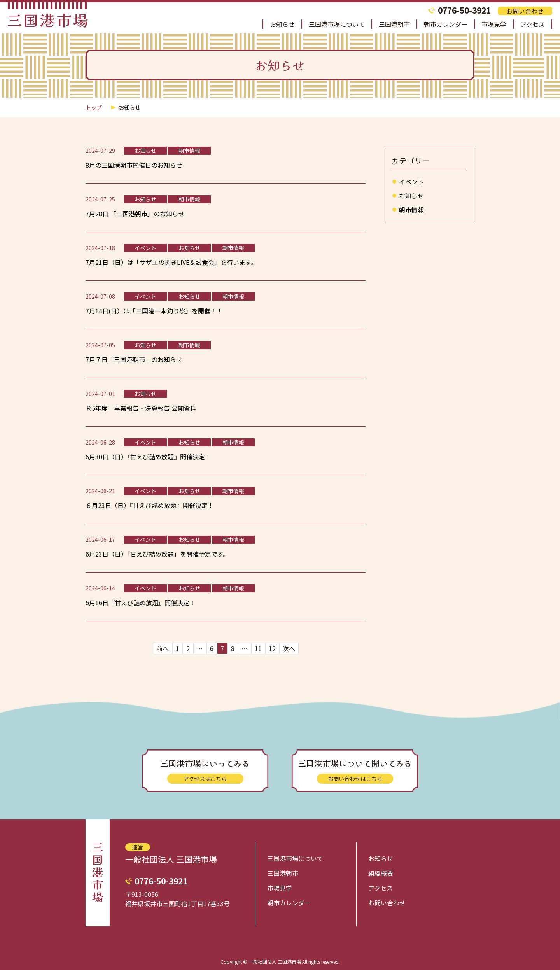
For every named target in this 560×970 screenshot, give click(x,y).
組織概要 (381, 873)
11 (258, 648)
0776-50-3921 (464, 10)
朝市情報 (411, 210)
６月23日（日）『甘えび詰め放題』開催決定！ (150, 505)
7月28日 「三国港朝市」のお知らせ (135, 214)
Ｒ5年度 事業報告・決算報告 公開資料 (141, 408)
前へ (163, 648)
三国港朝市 (394, 24)
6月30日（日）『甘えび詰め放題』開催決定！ (148, 457)
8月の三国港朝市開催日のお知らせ (134, 165)
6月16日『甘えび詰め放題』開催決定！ (141, 602)
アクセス (533, 24)
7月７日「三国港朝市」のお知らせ (134, 359)
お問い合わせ (525, 11)
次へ (289, 648)
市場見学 (494, 24)
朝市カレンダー (446, 24)
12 (272, 648)
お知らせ (282, 24)
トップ (94, 107)
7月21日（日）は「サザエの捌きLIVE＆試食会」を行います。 (171, 262)
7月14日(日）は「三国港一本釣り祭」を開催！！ (154, 311)
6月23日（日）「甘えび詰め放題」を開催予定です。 (157, 554)
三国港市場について (337, 24)
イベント (411, 182)
